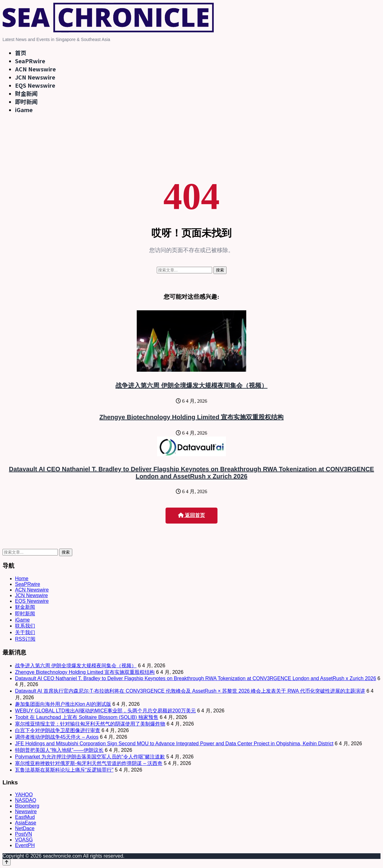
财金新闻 (26, 93)
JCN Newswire (35, 77)
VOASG (24, 840)
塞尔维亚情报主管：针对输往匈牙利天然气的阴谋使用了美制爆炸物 (90, 724)
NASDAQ (26, 800)
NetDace (25, 828)
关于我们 (25, 632)
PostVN (23, 834)
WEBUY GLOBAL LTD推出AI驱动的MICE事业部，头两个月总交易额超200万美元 (105, 711)
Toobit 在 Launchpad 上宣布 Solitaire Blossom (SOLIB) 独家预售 (87, 717)
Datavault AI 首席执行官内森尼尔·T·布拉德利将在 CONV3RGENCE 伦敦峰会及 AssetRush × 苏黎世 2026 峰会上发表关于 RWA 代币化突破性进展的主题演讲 (190, 691)
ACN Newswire (35, 69)
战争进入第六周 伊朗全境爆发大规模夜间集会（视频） (191, 385)
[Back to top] (7, 862)
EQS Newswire (35, 85)
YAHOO (24, 795)
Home (22, 579)
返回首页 (191, 515)
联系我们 (25, 626)
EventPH (25, 845)
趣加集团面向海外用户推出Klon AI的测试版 (63, 704)
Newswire (26, 811)
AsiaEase (26, 823)
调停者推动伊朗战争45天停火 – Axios (57, 737)
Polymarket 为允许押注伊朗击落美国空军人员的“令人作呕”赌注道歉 (90, 757)
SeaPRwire (30, 61)
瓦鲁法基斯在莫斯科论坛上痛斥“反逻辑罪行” (64, 770)
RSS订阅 (25, 639)
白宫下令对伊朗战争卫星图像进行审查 (58, 730)
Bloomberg (27, 806)
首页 (21, 53)
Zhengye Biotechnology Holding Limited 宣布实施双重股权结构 (192, 417)
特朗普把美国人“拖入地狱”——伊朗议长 (59, 750)
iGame (24, 110)
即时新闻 (26, 101)
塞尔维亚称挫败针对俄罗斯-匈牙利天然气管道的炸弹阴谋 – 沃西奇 (89, 763)
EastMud (25, 817)
